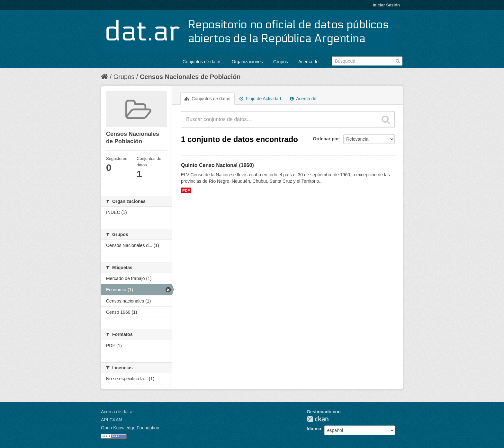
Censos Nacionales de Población (190, 77)
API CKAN (111, 420)
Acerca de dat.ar (117, 412)
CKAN (318, 419)
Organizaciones (247, 62)
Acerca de (308, 62)
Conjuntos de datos (202, 62)
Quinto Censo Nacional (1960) (217, 165)
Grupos (281, 62)
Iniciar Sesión (386, 5)
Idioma (314, 429)
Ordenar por (326, 139)
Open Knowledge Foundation (130, 428)
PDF (186, 190)
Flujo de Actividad (260, 99)
